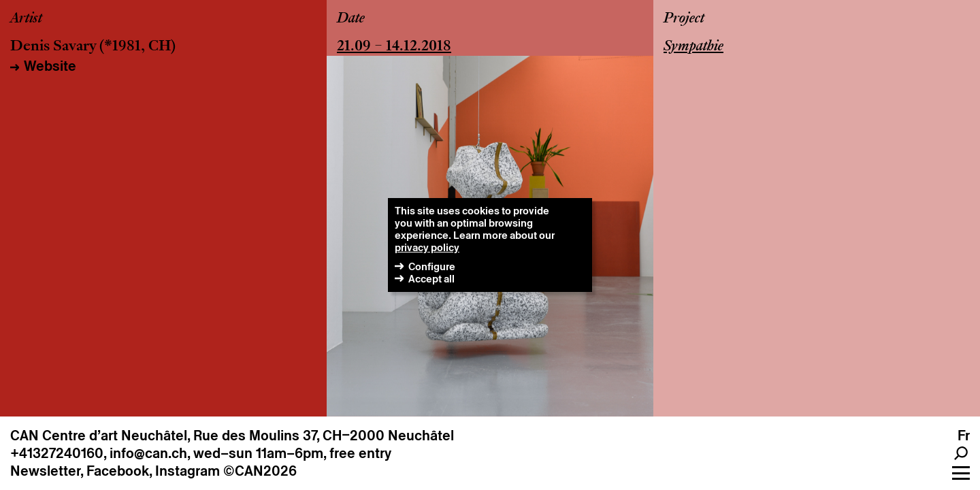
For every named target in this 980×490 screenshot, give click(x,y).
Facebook (118, 471)
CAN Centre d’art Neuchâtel (99, 436)
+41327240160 (57, 453)
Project (684, 19)
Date (351, 19)
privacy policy (427, 247)
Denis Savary (53, 47)
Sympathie (693, 47)
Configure (432, 266)
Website (50, 66)
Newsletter (45, 471)
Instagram (187, 471)
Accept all (431, 279)
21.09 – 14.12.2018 (394, 47)
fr (964, 436)
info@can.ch (148, 453)
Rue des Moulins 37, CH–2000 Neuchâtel (324, 436)
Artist (26, 19)
